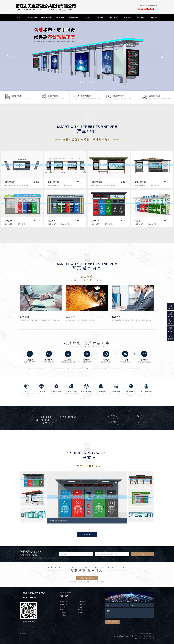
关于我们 (155, 18)
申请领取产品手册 (87, 578)
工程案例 (127, 18)
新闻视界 (141, 18)
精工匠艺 (114, 18)
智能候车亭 (32, 18)
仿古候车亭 (60, 18)
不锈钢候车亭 (46, 18)
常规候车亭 (73, 18)
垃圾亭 (100, 18)
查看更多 (87, 534)
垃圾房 (87, 18)
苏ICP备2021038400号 (147, 639)
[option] (87, 497)
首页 (19, 18)
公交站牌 (63, 607)
